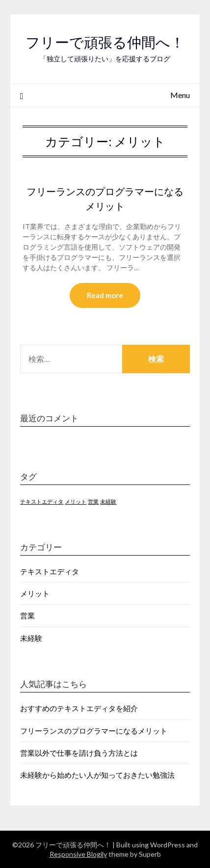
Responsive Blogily (78, 854)
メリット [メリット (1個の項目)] (76, 501)
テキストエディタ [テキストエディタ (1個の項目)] (42, 501)
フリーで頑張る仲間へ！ (105, 42)
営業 (27, 615)
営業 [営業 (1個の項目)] (93, 501)
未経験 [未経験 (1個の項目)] (108, 501)
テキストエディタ (50, 571)
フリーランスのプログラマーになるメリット (94, 731)
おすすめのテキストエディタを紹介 (79, 708)
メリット (35, 593)
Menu (180, 95)
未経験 (31, 638)
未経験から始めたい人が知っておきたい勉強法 (97, 775)
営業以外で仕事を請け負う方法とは (79, 753)
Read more (105, 295)
